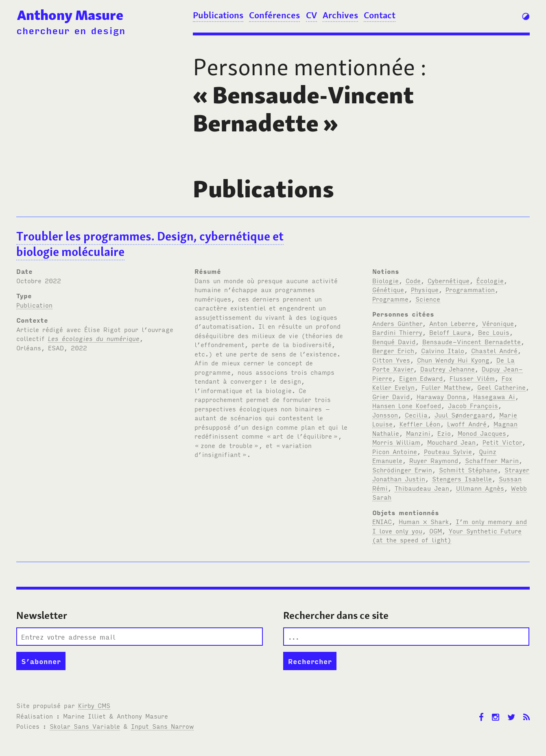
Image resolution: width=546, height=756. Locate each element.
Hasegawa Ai (494, 396)
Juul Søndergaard (463, 415)
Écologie (490, 280)
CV (311, 15)
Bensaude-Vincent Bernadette (472, 341)
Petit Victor (502, 442)
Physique (425, 289)
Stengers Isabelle (462, 479)
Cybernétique (449, 280)
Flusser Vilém (472, 378)
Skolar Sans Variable (85, 726)
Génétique (388, 289)
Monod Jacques (482, 433)
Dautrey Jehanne (448, 369)
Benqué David (394, 341)
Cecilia (416, 415)
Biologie (385, 280)
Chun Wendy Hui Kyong (453, 360)
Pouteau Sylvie (448, 451)
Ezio (444, 433)
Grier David (391, 396)
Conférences (274, 15)
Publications (218, 15)
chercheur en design (71, 30)
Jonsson (385, 415)
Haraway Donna (441, 396)
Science (428, 299)
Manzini (418, 433)
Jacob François (473, 405)
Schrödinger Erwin (402, 470)
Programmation (470, 289)
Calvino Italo (443, 350)
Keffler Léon (420, 424)
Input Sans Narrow (162, 726)
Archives (340, 15)
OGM (436, 531)
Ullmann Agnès (480, 488)
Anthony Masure (70, 15)
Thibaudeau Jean (422, 488)
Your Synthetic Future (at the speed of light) (447, 535)
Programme (390, 299)
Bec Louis (494, 332)
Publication (34, 305)
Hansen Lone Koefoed (407, 405)
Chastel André (494, 350)
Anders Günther (397, 323)
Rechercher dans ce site (336, 615)
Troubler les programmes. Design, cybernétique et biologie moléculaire (150, 244)
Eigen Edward (421, 378)
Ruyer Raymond (434, 460)
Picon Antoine (395, 451)
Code (413, 280)
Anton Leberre (452, 323)
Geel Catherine (501, 387)
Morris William (396, 442)
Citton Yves (391, 360)
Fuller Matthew (446, 387)
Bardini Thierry (397, 332)
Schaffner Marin (492, 460)
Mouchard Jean (451, 442)
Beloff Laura (450, 332)
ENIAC (382, 521)
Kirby (94, 705)
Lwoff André (467, 424)
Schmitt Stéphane (468, 470)
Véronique (498, 323)
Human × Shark (424, 521)
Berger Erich (393, 350)
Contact (380, 15)
